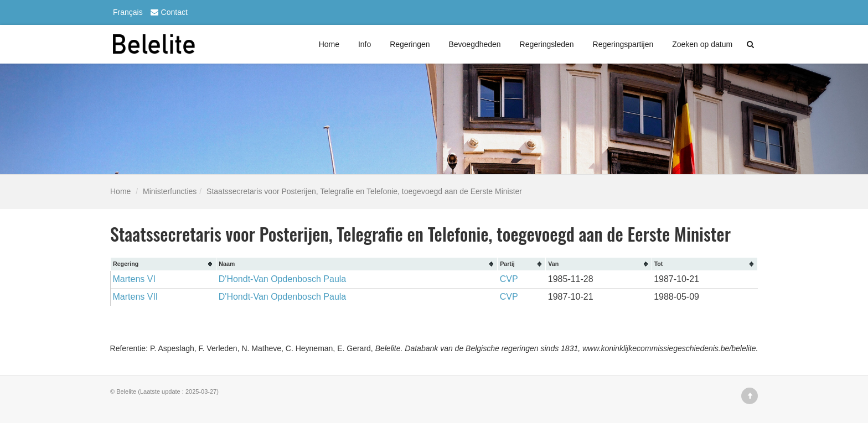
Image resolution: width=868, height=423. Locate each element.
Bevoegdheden (474, 44)
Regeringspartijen (623, 44)
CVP (509, 279)
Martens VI (134, 279)
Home (329, 44)
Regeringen (410, 44)
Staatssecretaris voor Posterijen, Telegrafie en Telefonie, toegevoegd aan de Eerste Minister (364, 191)
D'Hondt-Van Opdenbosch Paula (282, 279)
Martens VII (136, 297)
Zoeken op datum (702, 44)
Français (128, 12)
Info (365, 44)
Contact (168, 12)
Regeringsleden (547, 44)
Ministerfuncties (170, 191)
